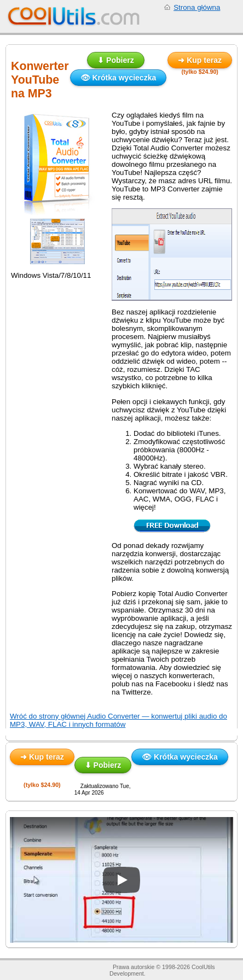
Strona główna (197, 7)
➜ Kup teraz (200, 60)
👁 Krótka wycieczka (118, 78)
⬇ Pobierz (115, 60)
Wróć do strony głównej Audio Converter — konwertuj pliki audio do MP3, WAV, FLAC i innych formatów (118, 720)
